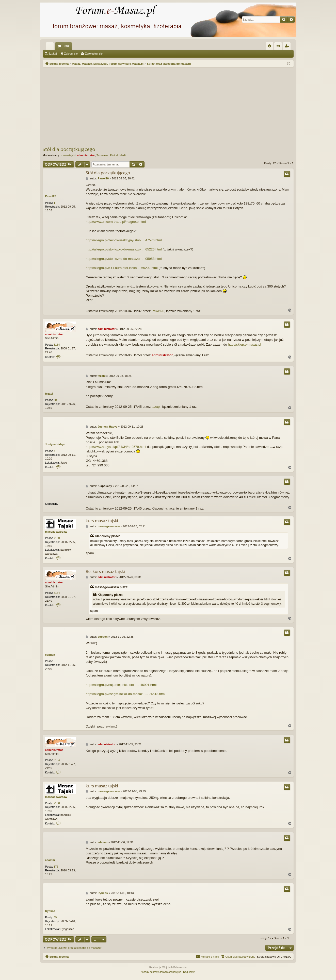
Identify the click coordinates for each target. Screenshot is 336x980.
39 (55, 917)
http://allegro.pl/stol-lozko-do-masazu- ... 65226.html (124, 249)
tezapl (49, 394)
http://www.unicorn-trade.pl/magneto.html (116, 222)
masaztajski (68, 155)
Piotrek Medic (118, 155)
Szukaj (53, 54)
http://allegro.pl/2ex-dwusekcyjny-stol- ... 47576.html (124, 240)
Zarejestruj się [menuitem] (288, 47)
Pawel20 (51, 196)
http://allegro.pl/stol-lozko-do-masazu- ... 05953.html (124, 259)
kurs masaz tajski (102, 521)
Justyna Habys (55, 444)
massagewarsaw (56, 532)
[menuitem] (269, 46)
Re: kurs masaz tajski (105, 571)
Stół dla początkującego (69, 149)
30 (55, 400)
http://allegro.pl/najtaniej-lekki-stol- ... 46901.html (121, 685)
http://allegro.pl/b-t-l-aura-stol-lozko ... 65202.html (122, 268)
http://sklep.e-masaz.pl (244, 344)
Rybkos (50, 911)
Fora (66, 46)
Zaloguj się (71, 54)
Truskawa (102, 155)
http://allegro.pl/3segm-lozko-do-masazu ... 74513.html (126, 694)
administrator (86, 155)
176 (56, 867)
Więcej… (51, 47)
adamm (50, 860)
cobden (50, 655)
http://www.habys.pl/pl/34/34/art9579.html (116, 447)
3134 (57, 345)
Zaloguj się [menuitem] (279, 47)
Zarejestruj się (94, 54)
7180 (57, 538)
